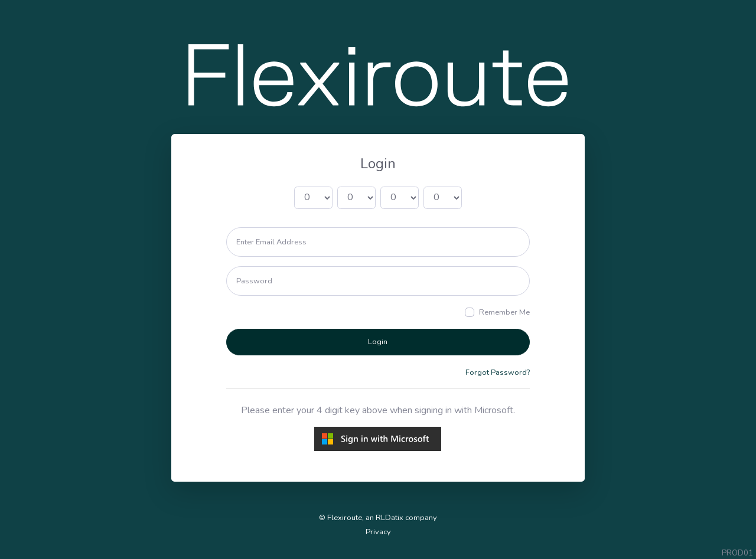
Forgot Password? (498, 372)
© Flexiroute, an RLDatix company (378, 518)
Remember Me (504, 312)
